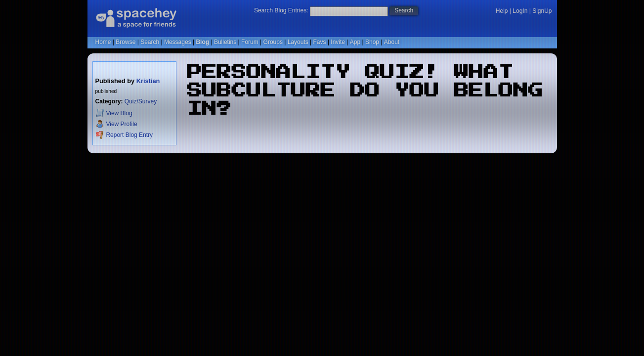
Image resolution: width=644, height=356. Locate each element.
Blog (202, 42)
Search (404, 10)
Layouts (298, 42)
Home (103, 42)
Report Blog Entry (124, 135)
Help (502, 11)
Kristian (148, 81)
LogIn (520, 11)
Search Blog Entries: (281, 10)
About (392, 42)
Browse (126, 42)
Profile (117, 124)
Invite (338, 42)
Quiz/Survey (141, 101)
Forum (250, 42)
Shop (372, 42)
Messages (178, 42)
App (355, 42)
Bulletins (225, 42)
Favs (320, 42)
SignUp (542, 11)
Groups (273, 42)
